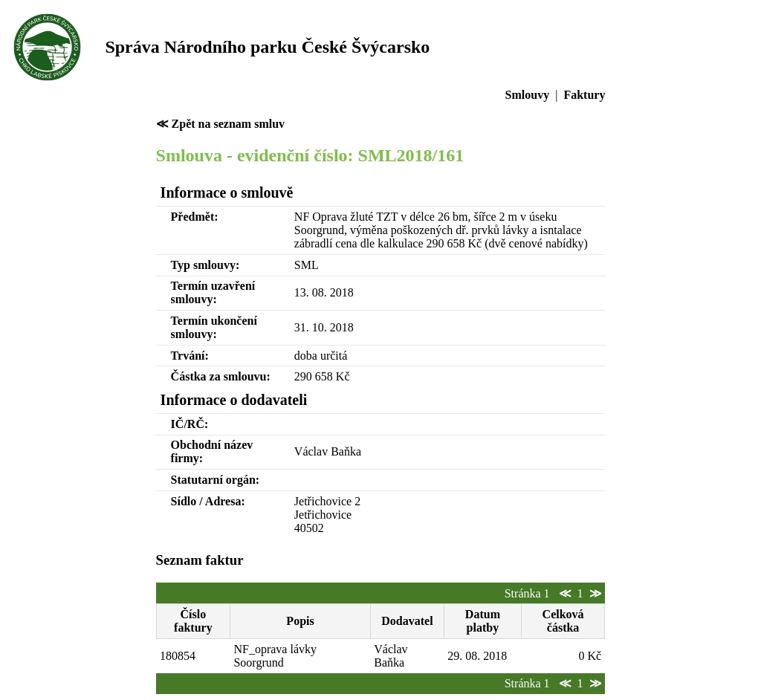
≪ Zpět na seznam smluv (220, 124)
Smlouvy (528, 95)
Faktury (584, 95)
